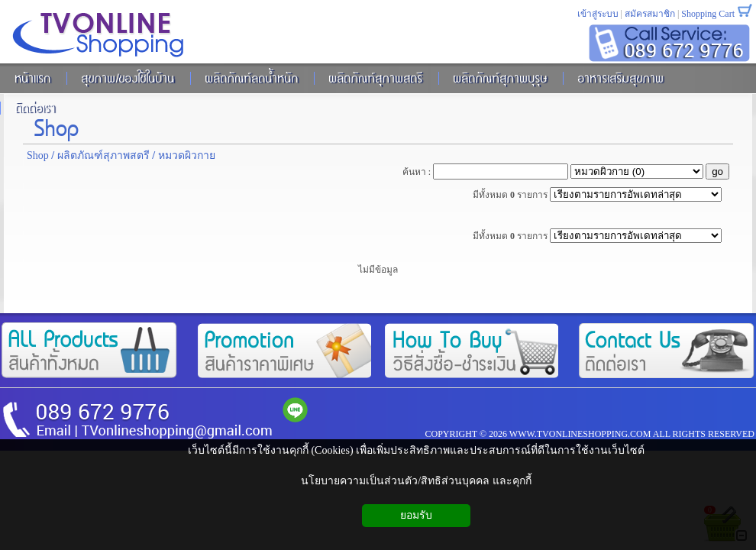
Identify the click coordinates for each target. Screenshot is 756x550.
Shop (57, 126)
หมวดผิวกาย (187, 155)
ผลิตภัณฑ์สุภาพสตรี (103, 155)
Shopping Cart (708, 14)
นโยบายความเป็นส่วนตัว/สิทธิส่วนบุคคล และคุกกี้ (416, 481)
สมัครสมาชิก (650, 14)
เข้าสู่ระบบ (598, 14)
